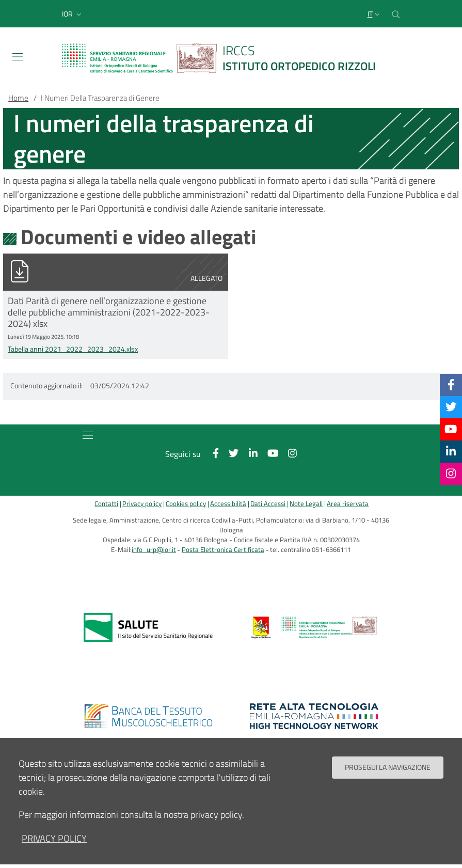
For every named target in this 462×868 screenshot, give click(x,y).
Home (18, 98)
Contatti (106, 504)
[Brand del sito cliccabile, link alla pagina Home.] (225, 58)
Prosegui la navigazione (388, 771)
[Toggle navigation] (18, 57)
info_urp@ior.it (154, 550)
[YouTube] (451, 429)
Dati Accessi (268, 504)
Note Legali (306, 504)
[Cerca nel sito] (396, 14)
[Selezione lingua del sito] (375, 14)
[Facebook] (451, 385)
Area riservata (348, 504)
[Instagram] (451, 474)
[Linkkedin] (451, 451)
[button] (73, 14)
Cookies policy (186, 504)
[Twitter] (451, 407)
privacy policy (54, 842)
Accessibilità (228, 504)
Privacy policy (142, 504)
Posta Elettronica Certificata (223, 550)
